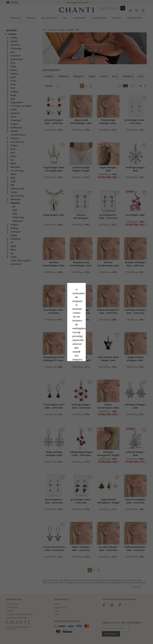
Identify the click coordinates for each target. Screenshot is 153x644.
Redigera (90, 347)
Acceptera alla (77, 340)
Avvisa (63, 347)
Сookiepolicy (61, 325)
